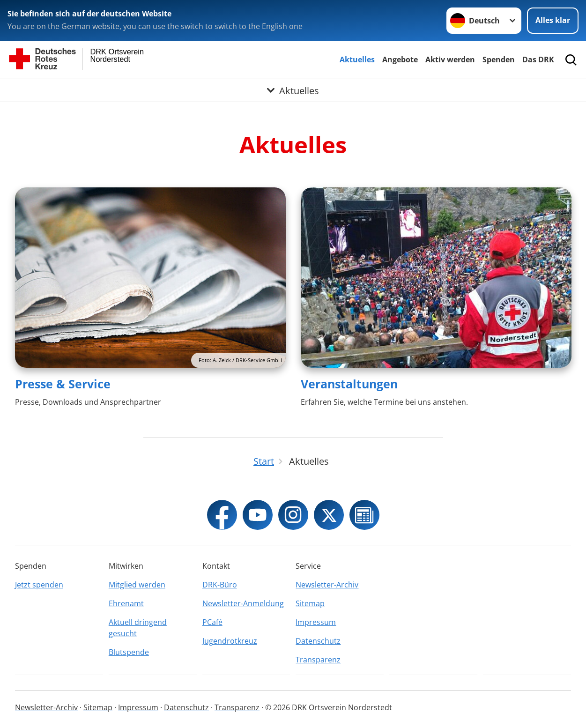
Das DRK (538, 59)
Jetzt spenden (39, 585)
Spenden (499, 59)
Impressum (316, 622)
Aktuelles (357, 59)
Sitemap (310, 603)
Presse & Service (63, 384)
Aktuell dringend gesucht (138, 628)
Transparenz (318, 660)
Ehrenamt (126, 603)
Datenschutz (318, 641)
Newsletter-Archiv (327, 585)
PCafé (212, 622)
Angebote (400, 59)
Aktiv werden (450, 59)
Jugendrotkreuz (230, 641)
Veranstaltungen (349, 384)
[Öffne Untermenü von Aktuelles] (293, 90)
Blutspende (129, 652)
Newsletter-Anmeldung (243, 603)
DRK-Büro (220, 585)
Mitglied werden (137, 585)
